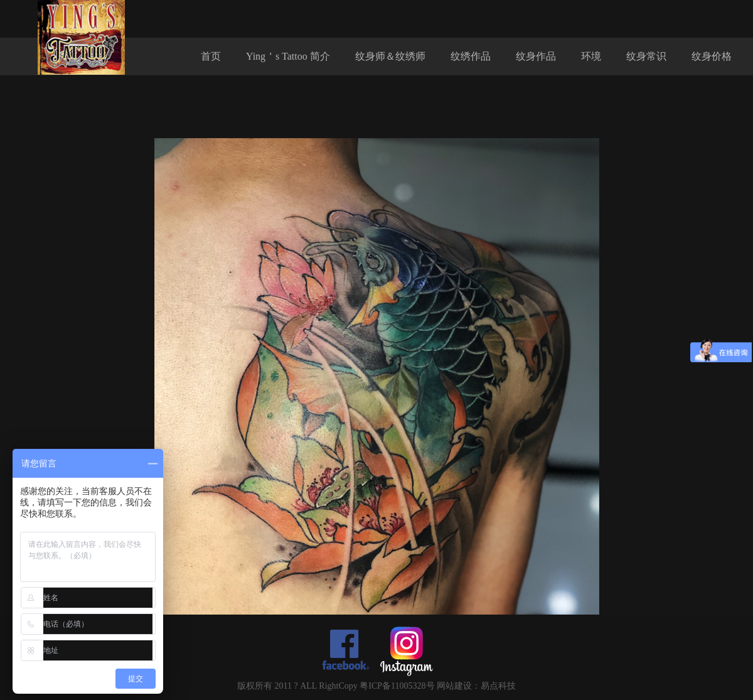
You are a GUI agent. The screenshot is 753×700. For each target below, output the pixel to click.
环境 (591, 56)
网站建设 (454, 686)
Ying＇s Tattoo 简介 (288, 56)
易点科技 (498, 686)
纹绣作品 (471, 56)
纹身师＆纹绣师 (390, 56)
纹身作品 (536, 56)
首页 (211, 56)
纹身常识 (646, 56)
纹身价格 (712, 56)
